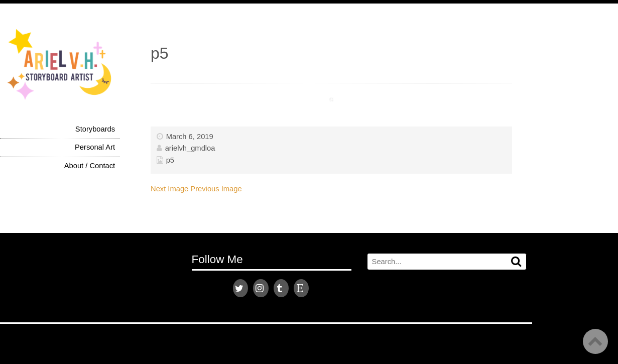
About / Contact (90, 166)
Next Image (169, 189)
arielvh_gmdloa (190, 148)
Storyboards (95, 129)
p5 (170, 160)
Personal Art (95, 147)
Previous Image (216, 189)
